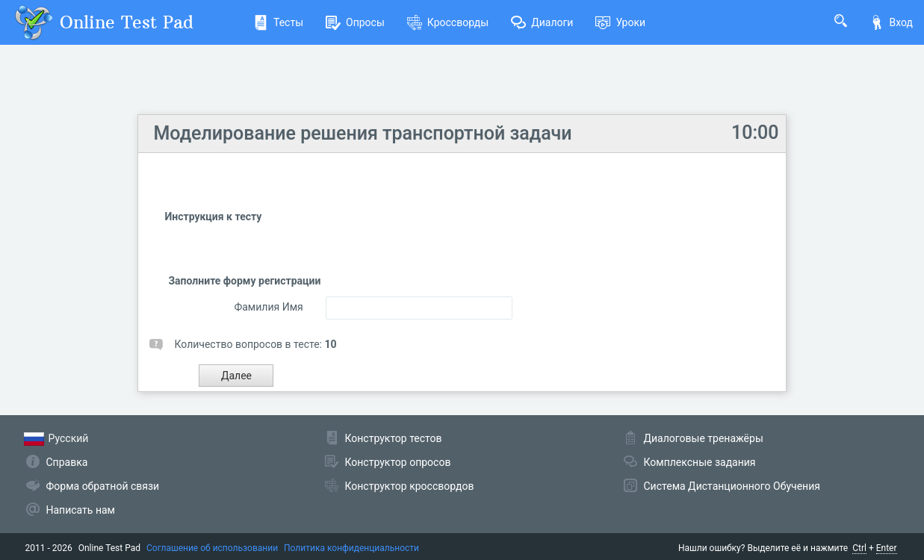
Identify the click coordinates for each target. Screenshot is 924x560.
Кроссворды (448, 22)
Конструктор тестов (394, 438)
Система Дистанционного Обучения (732, 486)
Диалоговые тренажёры (704, 438)
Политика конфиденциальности (351, 548)
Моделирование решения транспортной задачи (362, 133)
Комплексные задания (700, 462)
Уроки (620, 22)
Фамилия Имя (268, 307)
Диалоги (542, 22)
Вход (891, 22)
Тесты (278, 22)
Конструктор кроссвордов (410, 486)
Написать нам (81, 510)
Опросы (355, 22)
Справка (67, 462)
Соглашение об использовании (212, 548)
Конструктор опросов (398, 462)
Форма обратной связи (103, 486)
